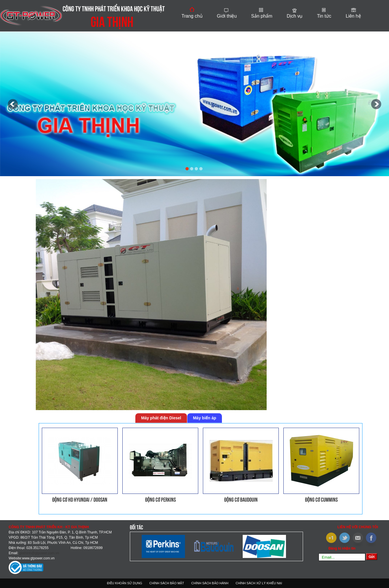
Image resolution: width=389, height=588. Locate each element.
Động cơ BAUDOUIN (241, 500)
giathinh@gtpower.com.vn (39, 553)
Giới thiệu (227, 16)
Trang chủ (192, 16)
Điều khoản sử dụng (125, 583)
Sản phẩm (262, 16)
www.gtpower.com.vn (38, 558)
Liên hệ (353, 16)
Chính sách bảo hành (210, 583)
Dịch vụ (294, 16)
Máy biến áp (205, 418)
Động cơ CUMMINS (321, 500)
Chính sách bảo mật (167, 583)
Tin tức (324, 16)
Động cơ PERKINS (160, 500)
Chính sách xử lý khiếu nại (259, 583)
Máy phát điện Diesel (161, 418)
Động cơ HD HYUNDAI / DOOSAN (80, 500)
